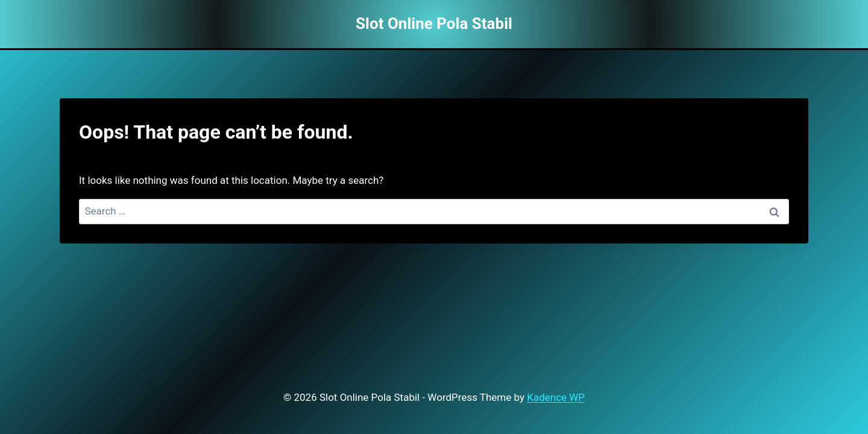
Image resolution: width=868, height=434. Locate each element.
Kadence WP (556, 397)
